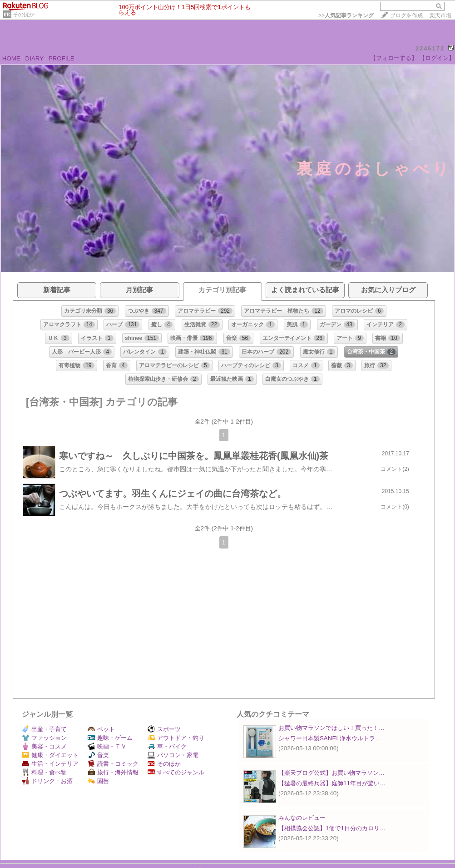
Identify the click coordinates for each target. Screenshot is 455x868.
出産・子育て (44, 729)
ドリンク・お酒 (47, 781)
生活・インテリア (50, 764)
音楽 (98, 755)
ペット (101, 729)
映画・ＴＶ (107, 746)
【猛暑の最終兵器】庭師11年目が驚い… (332, 783)
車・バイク (167, 746)
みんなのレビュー (302, 818)
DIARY (35, 58)
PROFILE (62, 58)
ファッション (44, 738)
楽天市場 (440, 15)
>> (346, 15)
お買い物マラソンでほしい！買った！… (331, 728)
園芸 (98, 781)
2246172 (430, 48)
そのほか (24, 15)
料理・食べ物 (44, 772)
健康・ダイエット (50, 755)
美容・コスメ (44, 746)
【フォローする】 (394, 58)
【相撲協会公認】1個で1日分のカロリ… (332, 828)
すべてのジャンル (176, 772)
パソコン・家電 (173, 755)
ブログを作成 (406, 15)
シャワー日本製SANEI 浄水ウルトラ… (330, 738)
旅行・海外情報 (113, 772)
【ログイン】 (437, 58)
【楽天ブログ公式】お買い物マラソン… (331, 773)
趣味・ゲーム (110, 738)
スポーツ (164, 729)
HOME (11, 58)
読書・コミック (113, 764)
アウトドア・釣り (176, 738)
